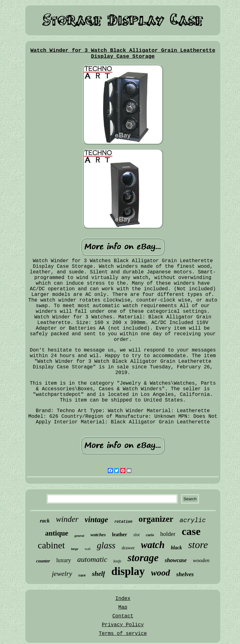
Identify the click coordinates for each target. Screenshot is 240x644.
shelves (185, 574)
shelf (98, 574)
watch (153, 545)
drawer (128, 548)
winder (67, 519)
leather (120, 534)
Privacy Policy (123, 625)
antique (57, 533)
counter (43, 561)
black (177, 548)
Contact (123, 616)
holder (168, 534)
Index (123, 599)
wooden (201, 560)
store (198, 545)
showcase (176, 560)
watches (98, 535)
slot (137, 535)
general (79, 536)
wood (160, 573)
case (191, 531)
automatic (92, 559)
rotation (123, 522)
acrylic (192, 520)
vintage (96, 519)
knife (117, 561)
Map (123, 607)
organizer (156, 519)
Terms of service (123, 634)
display (128, 571)
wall (88, 549)
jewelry (62, 574)
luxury (64, 560)
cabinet (51, 545)
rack (45, 521)
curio (150, 535)
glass (106, 545)
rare (82, 575)
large (75, 549)
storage (143, 558)
